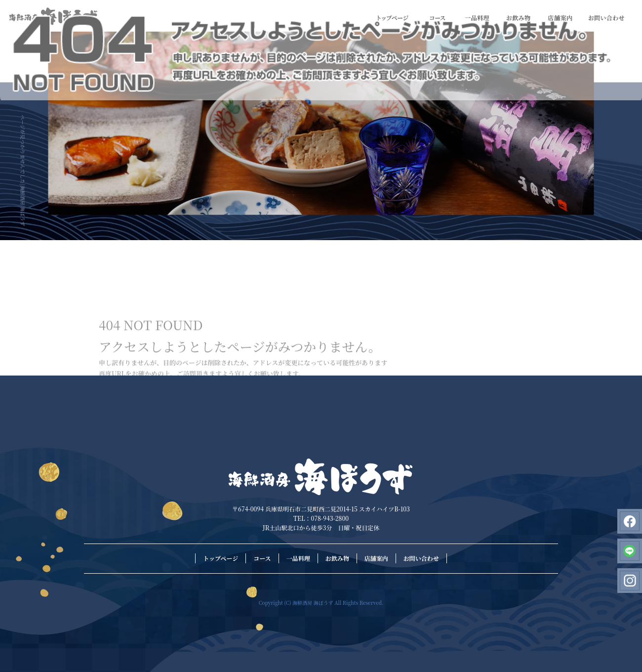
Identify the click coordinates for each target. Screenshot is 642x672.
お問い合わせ (606, 18)
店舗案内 (560, 18)
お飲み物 (519, 18)
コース (438, 18)
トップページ (393, 18)
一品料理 (477, 18)
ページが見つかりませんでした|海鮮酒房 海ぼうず (23, 170)
